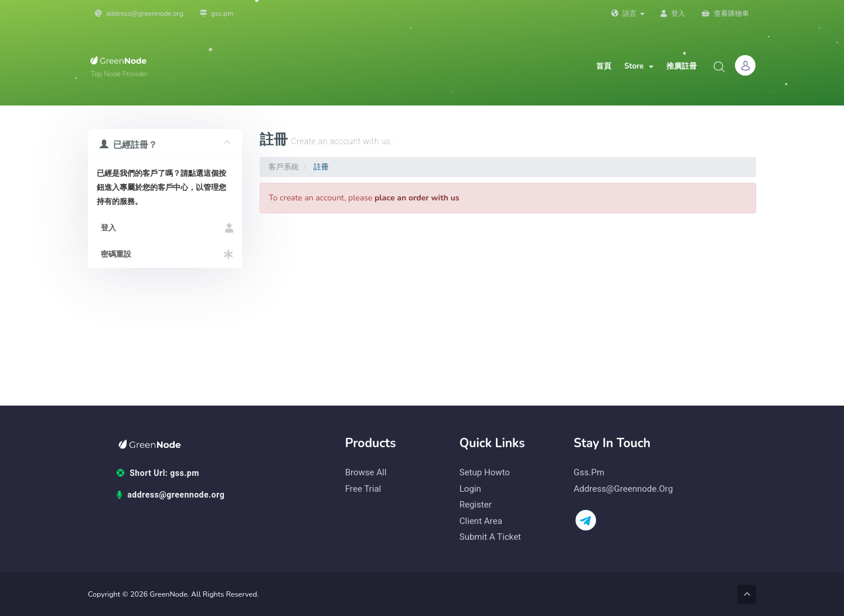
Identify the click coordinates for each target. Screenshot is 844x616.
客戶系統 (284, 167)
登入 (673, 13)
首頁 (604, 66)
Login (470, 489)
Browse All (366, 473)
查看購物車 (725, 13)
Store (639, 66)
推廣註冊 (682, 66)
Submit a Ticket (490, 537)
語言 (628, 13)
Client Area (481, 521)
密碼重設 (165, 254)
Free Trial (363, 489)
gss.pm (217, 13)
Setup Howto (485, 473)
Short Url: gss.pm (158, 474)
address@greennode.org (139, 13)
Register (476, 505)
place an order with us (417, 198)
